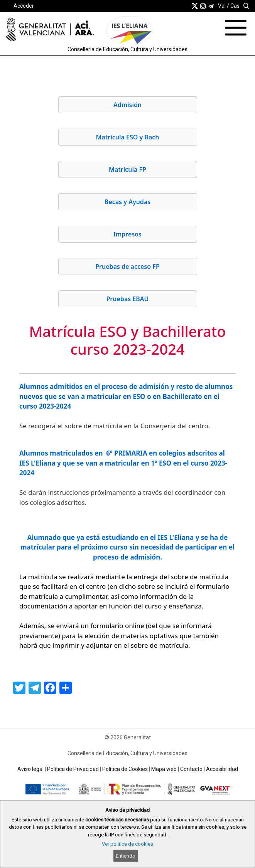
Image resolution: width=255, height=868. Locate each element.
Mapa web (164, 769)
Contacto (191, 769)
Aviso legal (30, 769)
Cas (235, 6)
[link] (195, 6)
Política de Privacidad (73, 769)
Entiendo (126, 856)
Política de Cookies (125, 769)
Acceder (24, 6)
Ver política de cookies (127, 844)
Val (222, 6)
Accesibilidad (222, 769)
